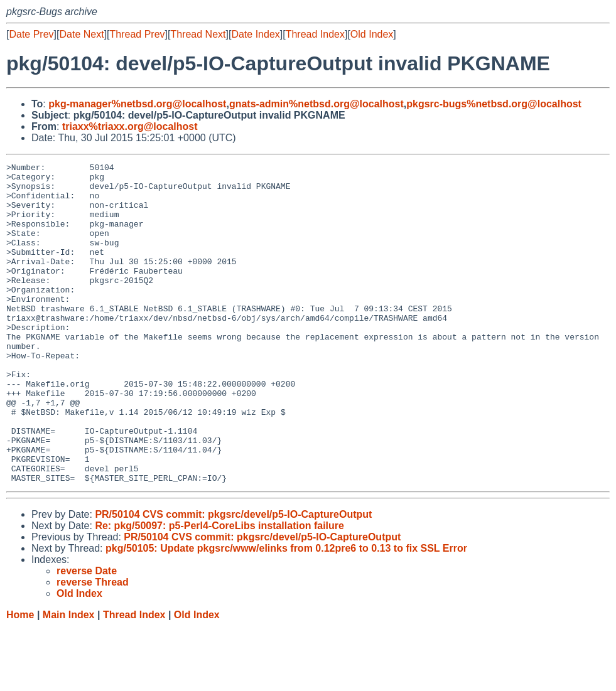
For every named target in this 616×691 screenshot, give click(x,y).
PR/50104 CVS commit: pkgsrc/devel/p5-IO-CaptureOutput (233, 578)
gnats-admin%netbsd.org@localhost (316, 104)
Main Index (69, 679)
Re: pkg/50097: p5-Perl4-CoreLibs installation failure (219, 590)
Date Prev (31, 34)
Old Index (372, 34)
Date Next (81, 34)
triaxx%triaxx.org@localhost (130, 126)
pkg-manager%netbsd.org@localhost (137, 104)
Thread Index (315, 34)
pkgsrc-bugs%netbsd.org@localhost (494, 104)
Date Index (255, 34)
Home (20, 679)
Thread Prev (138, 34)
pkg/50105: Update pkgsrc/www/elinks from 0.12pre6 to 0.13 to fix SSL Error (286, 612)
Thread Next (198, 34)
